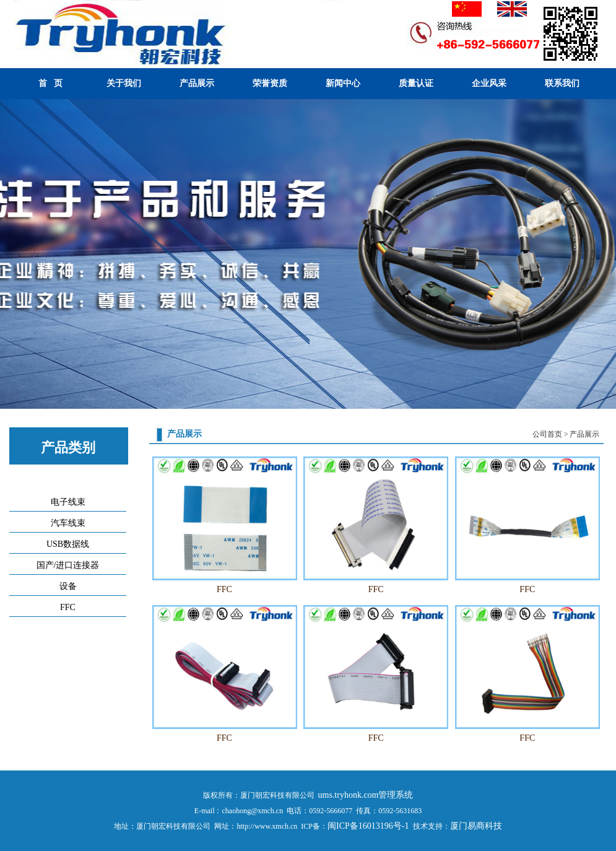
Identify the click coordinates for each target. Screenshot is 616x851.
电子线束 (68, 502)
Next (604, 255)
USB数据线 (68, 544)
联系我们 (562, 83)
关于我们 (124, 83)
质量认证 (416, 83)
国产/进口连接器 (68, 565)
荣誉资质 (270, 83)
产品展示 (197, 83)
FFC (68, 607)
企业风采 (489, 83)
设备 (68, 586)
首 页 (50, 83)
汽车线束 (68, 523)
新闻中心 (343, 83)
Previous (12, 255)
